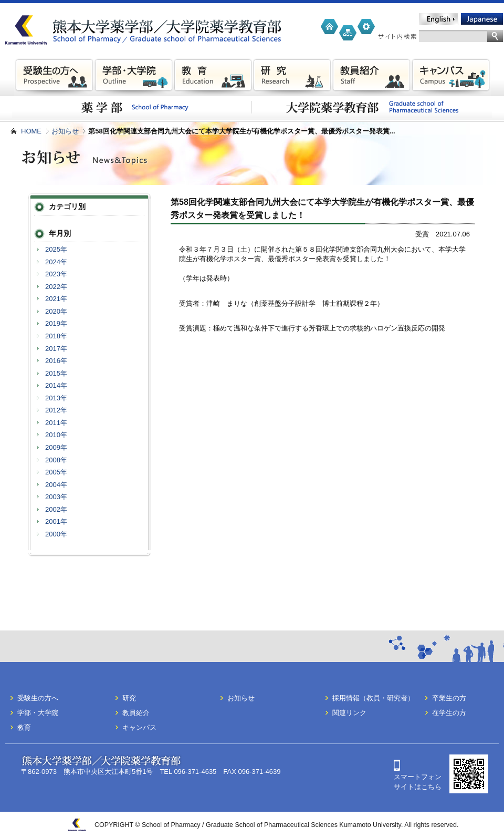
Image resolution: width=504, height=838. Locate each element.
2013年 (56, 398)
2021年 (56, 299)
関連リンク (349, 713)
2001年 (56, 521)
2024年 (56, 262)
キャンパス (139, 727)
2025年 (56, 249)
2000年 (56, 534)
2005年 (56, 472)
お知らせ (65, 131)
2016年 (56, 361)
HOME (31, 131)
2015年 (56, 373)
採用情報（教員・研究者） (373, 698)
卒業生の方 (449, 698)
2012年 (56, 410)
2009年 (56, 447)
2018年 (56, 336)
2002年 (56, 509)
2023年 (56, 274)
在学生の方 (449, 713)
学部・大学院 (38, 713)
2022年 (56, 287)
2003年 (56, 497)
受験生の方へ (38, 698)
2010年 (56, 435)
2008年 (56, 460)
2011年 (56, 423)
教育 (24, 727)
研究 (129, 698)
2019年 (56, 323)
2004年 (56, 485)
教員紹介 (136, 713)
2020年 (56, 311)
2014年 (56, 385)
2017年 (56, 349)
